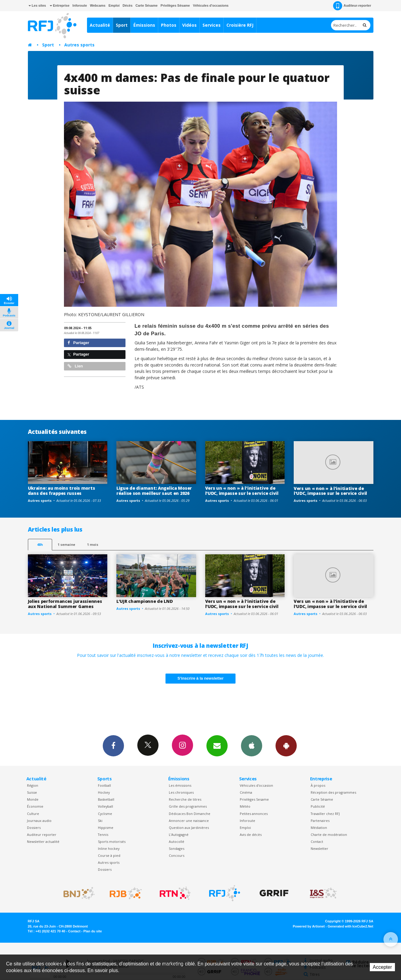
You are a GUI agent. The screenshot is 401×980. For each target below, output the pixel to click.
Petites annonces (254, 814)
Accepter (382, 967)
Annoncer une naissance (189, 821)
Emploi (114, 5)
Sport (122, 25)
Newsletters (217, 745)
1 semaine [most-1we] (66, 544)
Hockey (104, 792)
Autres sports (79, 45)
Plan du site (93, 931)
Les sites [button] (37, 5)
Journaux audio (39, 821)
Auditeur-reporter (352, 6)
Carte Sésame (147, 5)
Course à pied (109, 855)
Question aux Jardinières (189, 828)
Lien (75, 366)
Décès (128, 5)
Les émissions (180, 785)
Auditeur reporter (42, 835)
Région (33, 785)
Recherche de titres (185, 799)
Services (212, 25)
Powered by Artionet (309, 926)
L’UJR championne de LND (145, 601)
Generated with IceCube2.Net (350, 926)
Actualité (100, 25)
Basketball (106, 799)
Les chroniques (181, 792)
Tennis (103, 835)
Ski (100, 821)
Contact (317, 841)
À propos (318, 785)
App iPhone (252, 745)
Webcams (98, 5)
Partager (78, 343)
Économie (35, 806)
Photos (169, 25)
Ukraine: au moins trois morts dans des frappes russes (62, 491)
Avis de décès (251, 835)
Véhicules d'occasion (256, 785)
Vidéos (189, 25)
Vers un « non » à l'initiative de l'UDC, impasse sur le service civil (242, 491)
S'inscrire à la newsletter (201, 678)
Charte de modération (329, 835)
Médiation (319, 828)
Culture (33, 814)
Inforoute (80, 5)
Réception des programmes (333, 792)
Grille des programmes (188, 806)
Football (104, 785)
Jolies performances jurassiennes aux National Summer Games (65, 604)
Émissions (144, 25)
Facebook (113, 745)
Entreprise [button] (60, 5)
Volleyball (105, 806)
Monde (33, 799)
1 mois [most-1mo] (93, 544)
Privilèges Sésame (175, 5)
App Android (286, 745)
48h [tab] (40, 544)
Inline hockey (109, 848)
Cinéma (246, 792)
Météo (245, 806)
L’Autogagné (179, 835)
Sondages (177, 848)
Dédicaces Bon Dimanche (190, 814)
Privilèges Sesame (254, 799)
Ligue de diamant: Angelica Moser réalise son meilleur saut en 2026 (154, 491)
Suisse (32, 792)
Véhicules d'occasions (211, 5)
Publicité (318, 806)
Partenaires (320, 821)
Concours (177, 855)
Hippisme (106, 828)
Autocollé (177, 841)
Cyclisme (105, 814)
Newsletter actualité (43, 841)
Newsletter (319, 848)
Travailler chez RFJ (325, 814)
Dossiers (34, 828)
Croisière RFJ (240, 25)
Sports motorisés (112, 841)
